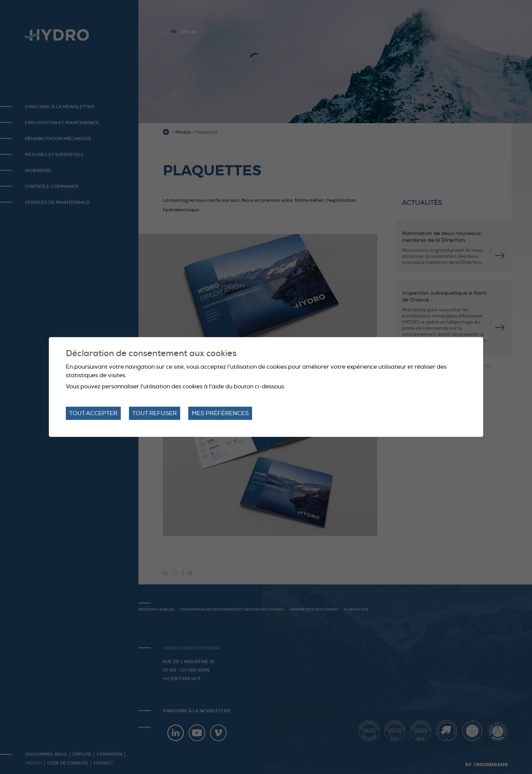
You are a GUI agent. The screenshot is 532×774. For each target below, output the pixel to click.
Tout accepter (93, 413)
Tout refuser (155, 413)
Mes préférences (220, 413)
